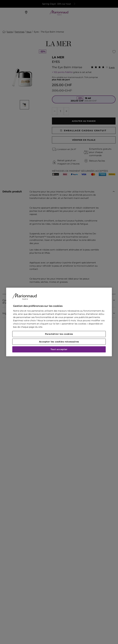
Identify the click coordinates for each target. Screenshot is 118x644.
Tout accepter (59, 349)
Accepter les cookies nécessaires (59, 342)
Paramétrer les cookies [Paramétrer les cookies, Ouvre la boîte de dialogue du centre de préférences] (59, 334)
